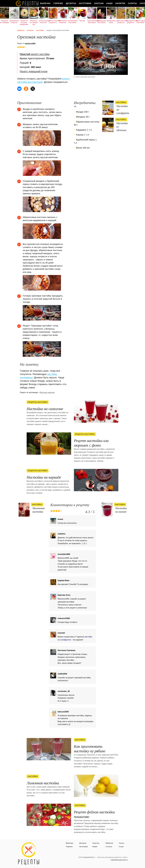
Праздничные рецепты (131, 22)
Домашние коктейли (102, 22)
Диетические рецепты (121, 22)
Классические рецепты (53, 22)
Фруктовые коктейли (140, 22)
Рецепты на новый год (34, 23)
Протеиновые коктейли (92, 22)
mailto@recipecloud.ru (119, 860)
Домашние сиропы (14, 22)
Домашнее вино (111, 22)
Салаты (132, 3)
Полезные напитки (63, 22)
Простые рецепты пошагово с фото (29, 854)
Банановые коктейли (72, 22)
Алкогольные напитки (43, 22)
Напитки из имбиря (5, 22)
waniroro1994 (30, 43)
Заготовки (85, 3)
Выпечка (45, 3)
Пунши (82, 21)
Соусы (122, 843)
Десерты (71, 3)
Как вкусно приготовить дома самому (27, 3)
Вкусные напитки (47, 392)
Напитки (120, 3)
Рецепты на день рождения (24, 23)
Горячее (58, 3)
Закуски (99, 3)
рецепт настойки (35, 54)
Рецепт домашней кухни (34, 71)
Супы (121, 847)
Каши (109, 3)
